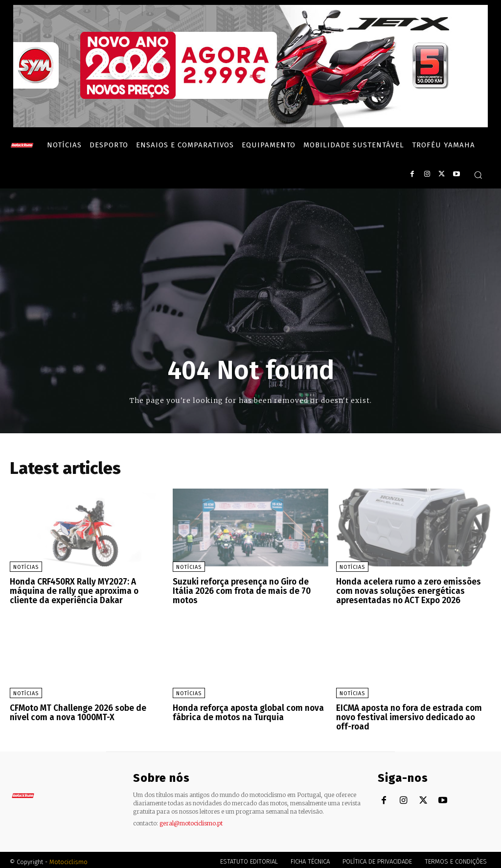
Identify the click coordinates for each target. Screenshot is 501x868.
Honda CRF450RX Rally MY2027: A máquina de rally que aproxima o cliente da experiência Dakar (87, 590)
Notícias (26, 567)
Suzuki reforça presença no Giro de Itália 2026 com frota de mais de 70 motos (249, 586)
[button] (478, 175)
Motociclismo (68, 858)
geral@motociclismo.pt (191, 819)
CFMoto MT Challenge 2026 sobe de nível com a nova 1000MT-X (86, 711)
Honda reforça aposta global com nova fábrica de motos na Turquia (245, 711)
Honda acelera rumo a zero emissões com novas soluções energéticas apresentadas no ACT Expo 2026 (405, 590)
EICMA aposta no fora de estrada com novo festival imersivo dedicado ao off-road (410, 715)
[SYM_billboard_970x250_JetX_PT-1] (250, 125)
